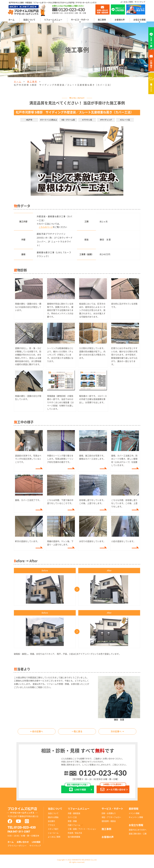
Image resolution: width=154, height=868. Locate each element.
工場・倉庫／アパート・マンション (82, 830)
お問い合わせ (23, 843)
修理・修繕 (72, 822)
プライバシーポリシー (17, 846)
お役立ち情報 (139, 20)
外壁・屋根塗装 (74, 814)
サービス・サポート (80, 20)
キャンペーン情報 (136, 818)
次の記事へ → (117, 732)
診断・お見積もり (109, 814)
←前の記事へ (37, 732)
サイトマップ (140, 2)
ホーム (11, 20)
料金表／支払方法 (75, 834)
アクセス (51, 826)
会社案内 (51, 822)
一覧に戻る (77, 732)
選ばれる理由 (53, 818)
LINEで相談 (78, 789)
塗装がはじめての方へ (138, 830)
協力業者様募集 (74, 837)
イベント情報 (134, 814)
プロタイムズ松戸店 (26, 812)
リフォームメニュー (53, 20)
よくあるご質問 (127, 2)
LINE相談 (36, 843)
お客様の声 (120, 20)
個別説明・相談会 (109, 822)
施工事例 (102, 20)
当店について (29, 20)
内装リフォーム (151, 86)
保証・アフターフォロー (111, 818)
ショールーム (53, 834)
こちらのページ (46, 227)
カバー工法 (72, 818)
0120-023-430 (103, 773)
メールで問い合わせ (113, 789)
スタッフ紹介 (53, 830)
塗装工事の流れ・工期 (138, 834)
